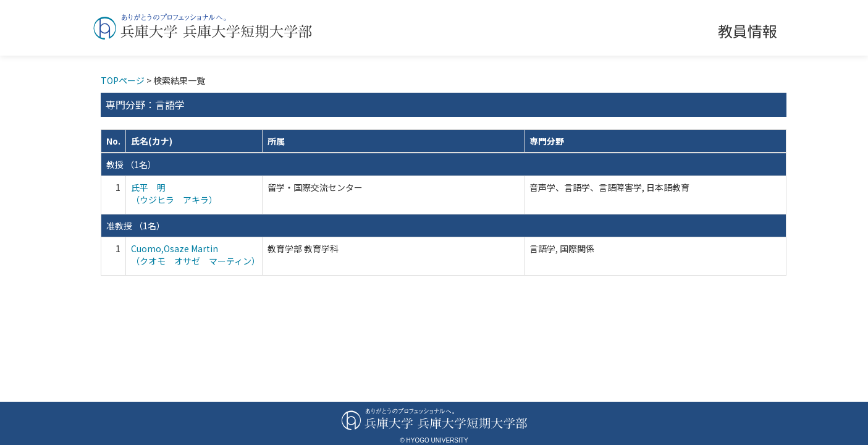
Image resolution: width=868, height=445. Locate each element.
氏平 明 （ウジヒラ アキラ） (174, 193)
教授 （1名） (131, 164)
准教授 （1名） (136, 226)
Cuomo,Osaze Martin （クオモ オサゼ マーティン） (196, 255)
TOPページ (123, 80)
